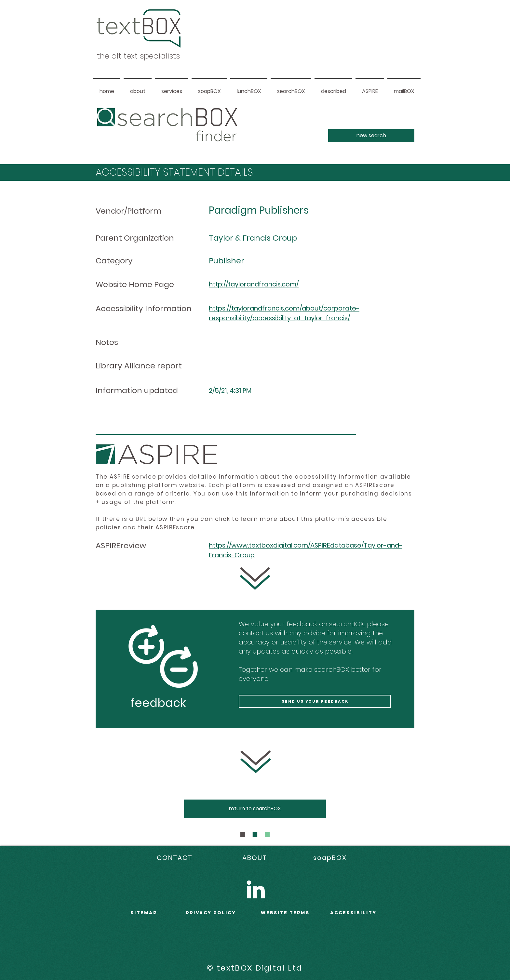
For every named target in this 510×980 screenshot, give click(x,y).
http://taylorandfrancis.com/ (254, 284)
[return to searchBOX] (255, 809)
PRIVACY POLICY (211, 913)
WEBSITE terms (285, 913)
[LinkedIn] (256, 889)
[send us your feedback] (315, 701)
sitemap (144, 913)
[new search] (371, 136)
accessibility (353, 913)
